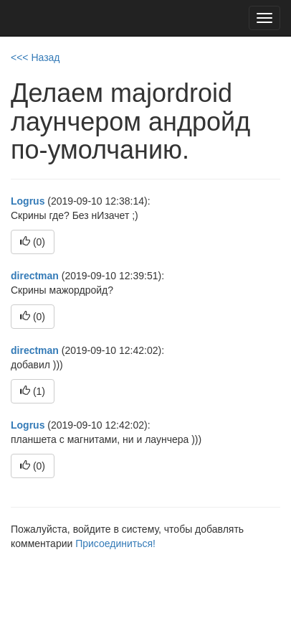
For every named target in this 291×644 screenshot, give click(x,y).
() (33, 242)
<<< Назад (35, 57)
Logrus (28, 201)
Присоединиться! (115, 543)
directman (35, 276)
